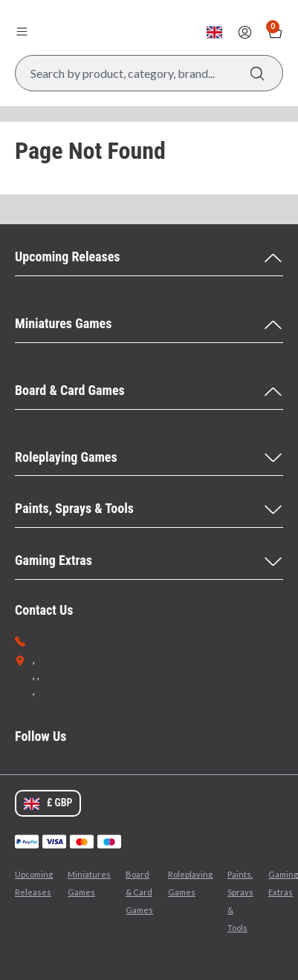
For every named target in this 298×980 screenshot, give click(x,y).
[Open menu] (22, 31)
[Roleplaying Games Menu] (149, 458)
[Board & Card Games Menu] (149, 391)
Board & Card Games (139, 892)
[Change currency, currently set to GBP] (214, 32)
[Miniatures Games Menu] (149, 324)
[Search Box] (149, 73)
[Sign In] (245, 32)
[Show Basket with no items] (275, 32)
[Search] (257, 73)
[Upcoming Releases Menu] (149, 258)
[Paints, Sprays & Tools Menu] (149, 509)
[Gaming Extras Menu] (149, 561)
